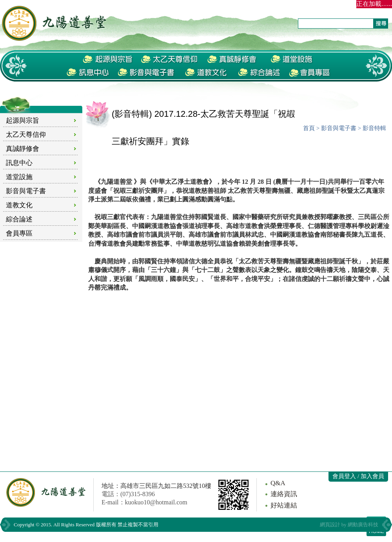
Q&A (278, 483)
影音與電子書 (26, 191)
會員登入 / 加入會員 (358, 476)
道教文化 (19, 205)
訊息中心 (19, 163)
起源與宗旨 (23, 121)
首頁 (309, 128)
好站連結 (284, 505)
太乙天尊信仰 (26, 135)
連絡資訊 (284, 494)
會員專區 (19, 233)
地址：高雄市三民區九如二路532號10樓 (156, 486)
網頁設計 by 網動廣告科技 (349, 525)
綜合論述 (19, 219)
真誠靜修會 (23, 149)
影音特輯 (374, 128)
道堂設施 (19, 177)
